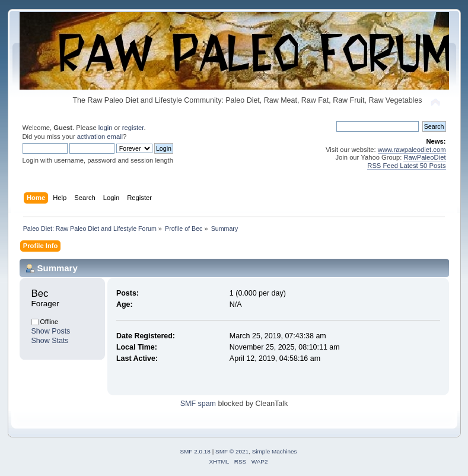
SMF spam (198, 404)
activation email (100, 137)
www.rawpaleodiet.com (412, 150)
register (133, 128)
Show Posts (51, 331)
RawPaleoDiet (424, 157)
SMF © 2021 (232, 451)
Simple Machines (275, 451)
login (106, 128)
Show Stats (50, 341)
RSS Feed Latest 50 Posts (406, 166)
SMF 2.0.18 (195, 451)
